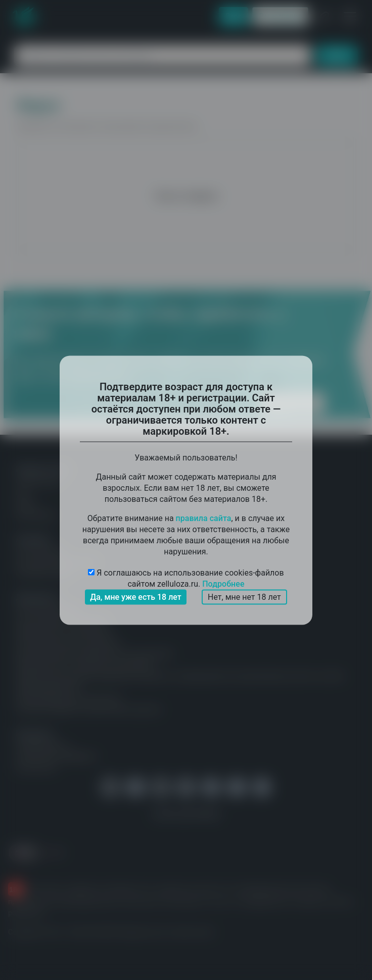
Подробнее (223, 583)
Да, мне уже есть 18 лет (136, 597)
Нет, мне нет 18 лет (244, 597)
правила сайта (204, 518)
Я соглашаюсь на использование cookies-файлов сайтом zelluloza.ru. (186, 578)
